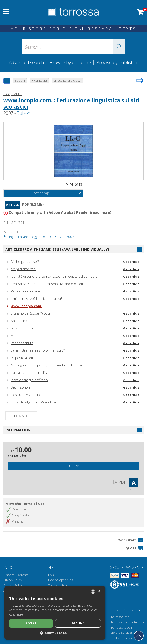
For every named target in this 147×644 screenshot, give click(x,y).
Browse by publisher (117, 62)
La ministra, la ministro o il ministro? (38, 350)
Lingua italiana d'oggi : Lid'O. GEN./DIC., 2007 (39, 237)
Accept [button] (31, 623)
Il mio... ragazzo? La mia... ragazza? (36, 298)
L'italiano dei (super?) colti (30, 313)
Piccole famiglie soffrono (29, 380)
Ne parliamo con (23, 269)
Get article (131, 262)
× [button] (99, 591)
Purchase (74, 466)
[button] (119, 46)
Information (18, 430)
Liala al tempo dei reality (29, 372)
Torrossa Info (120, 617)
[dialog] (55, 613)
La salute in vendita (25, 395)
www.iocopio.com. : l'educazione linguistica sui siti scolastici (71, 103)
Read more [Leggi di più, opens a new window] (16, 615)
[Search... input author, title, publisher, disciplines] (73, 46)
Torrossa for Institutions (127, 622)
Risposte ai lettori (24, 358)
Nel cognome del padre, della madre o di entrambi (49, 365)
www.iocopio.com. (26, 306)
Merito (16, 335)
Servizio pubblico (24, 328)
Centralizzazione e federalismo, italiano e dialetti (47, 284)
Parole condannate (25, 291)
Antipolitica (19, 321)
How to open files (61, 580)
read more (101, 212)
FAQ (51, 575)
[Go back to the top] (139, 636)
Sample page (57, 193)
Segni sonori (20, 387)
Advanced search (27, 62)
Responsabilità (22, 343)
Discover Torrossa (16, 575)
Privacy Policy (13, 580)
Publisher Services (123, 638)
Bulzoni (24, 113)
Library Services (122, 633)
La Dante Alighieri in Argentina (33, 402)
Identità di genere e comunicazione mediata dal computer (55, 276)
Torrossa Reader (60, 585)
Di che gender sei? (25, 261)
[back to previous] (7, 81)
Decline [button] (78, 623)
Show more (21, 416)
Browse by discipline (70, 62)
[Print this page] (140, 80)
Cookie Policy (13, 585)
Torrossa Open (121, 627)
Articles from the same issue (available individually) (57, 249)
